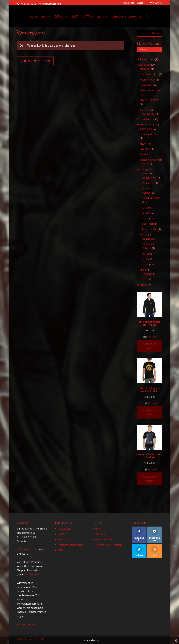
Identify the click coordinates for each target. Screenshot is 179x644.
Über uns (39, 17)
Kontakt (62, 534)
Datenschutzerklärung (70, 545)
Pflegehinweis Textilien (109, 545)
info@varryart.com (27, 549)
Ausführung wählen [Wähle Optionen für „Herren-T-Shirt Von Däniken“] (149, 479)
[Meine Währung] (150, 50)
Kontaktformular (26, 624)
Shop (60, 17)
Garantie (101, 534)
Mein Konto (129, 3)
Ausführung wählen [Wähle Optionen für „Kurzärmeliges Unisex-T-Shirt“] (149, 412)
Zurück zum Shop (35, 61)
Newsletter (64, 529)
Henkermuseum (127, 17)
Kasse (140, 3)
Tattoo (88, 17)
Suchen (156, 33)
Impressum (64, 539)
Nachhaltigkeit (32, 574)
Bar (101, 17)
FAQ (98, 529)
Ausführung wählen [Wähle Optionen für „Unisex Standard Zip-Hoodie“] (149, 346)
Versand (152, 337)
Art (75, 17)
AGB (60, 550)
